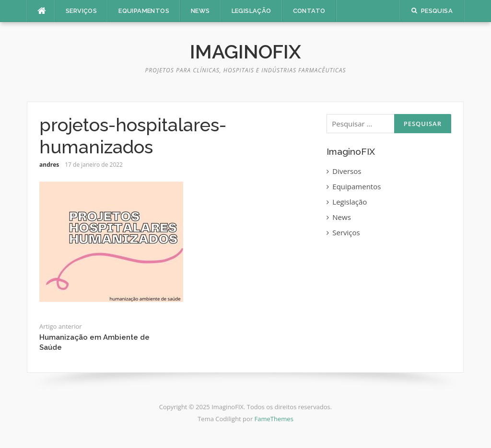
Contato (309, 11)
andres (49, 165)
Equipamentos (144, 11)
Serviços (81, 11)
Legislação (251, 11)
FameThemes (274, 419)
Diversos (347, 171)
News (200, 11)
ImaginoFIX (245, 52)
